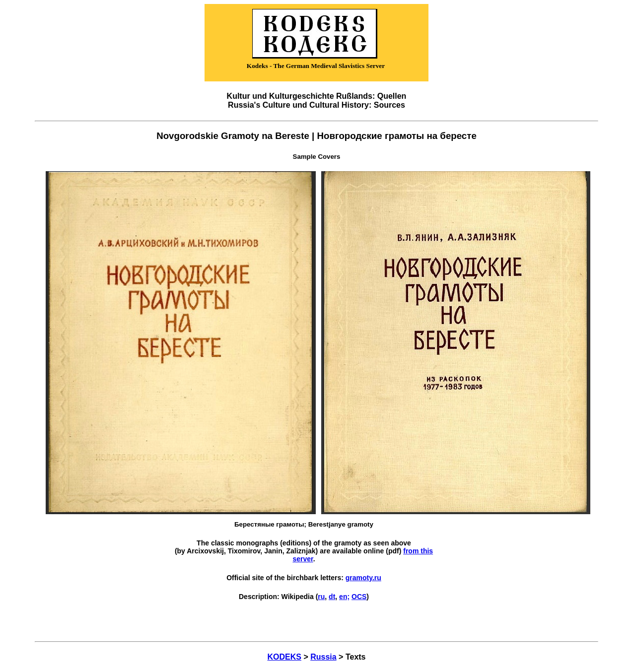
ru (321, 597)
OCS (359, 597)
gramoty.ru (363, 578)
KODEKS (284, 657)
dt (332, 597)
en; (344, 597)
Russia (323, 657)
